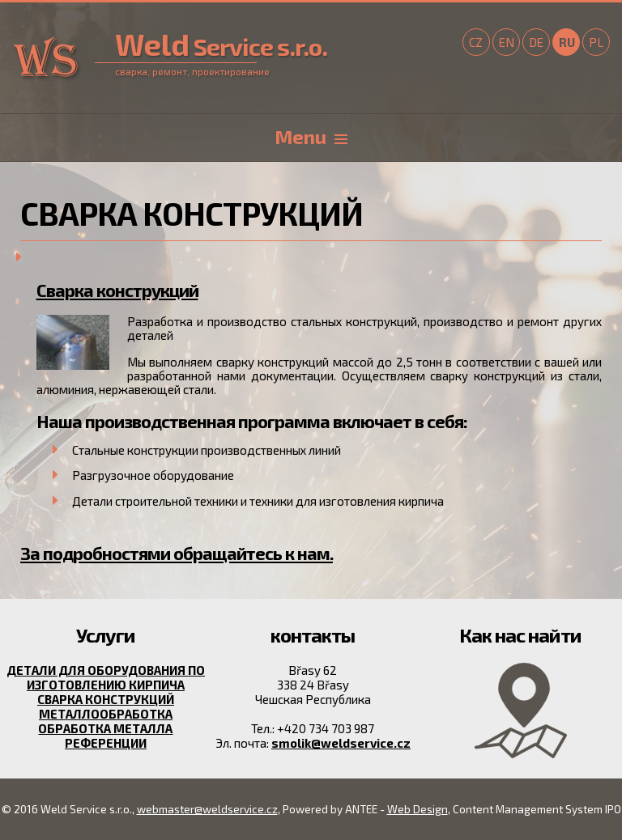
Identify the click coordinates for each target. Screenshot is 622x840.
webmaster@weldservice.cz (207, 809)
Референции (106, 743)
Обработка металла (105, 728)
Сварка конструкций (117, 290)
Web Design (418, 809)
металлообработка (106, 714)
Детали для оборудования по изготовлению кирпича (106, 677)
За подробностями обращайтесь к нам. (177, 553)
